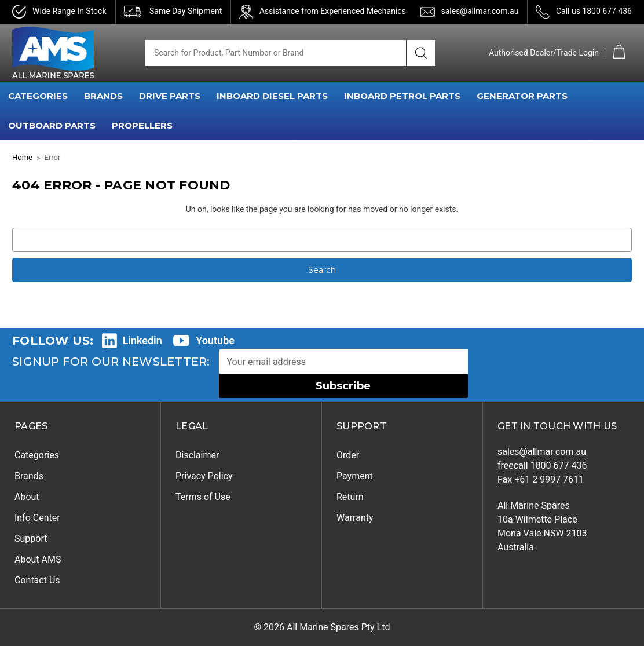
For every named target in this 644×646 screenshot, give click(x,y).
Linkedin (142, 340)
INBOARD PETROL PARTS (402, 96)
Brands (29, 476)
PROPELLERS (142, 125)
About (27, 497)
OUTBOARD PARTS (52, 125)
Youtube (215, 340)
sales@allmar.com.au (480, 11)
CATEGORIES (38, 96)
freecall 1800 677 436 (542, 466)
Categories (37, 455)
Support (31, 539)
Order (348, 455)
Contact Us (37, 580)
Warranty (355, 518)
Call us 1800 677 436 (594, 11)
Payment (355, 476)
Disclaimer (197, 455)
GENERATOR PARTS (522, 96)
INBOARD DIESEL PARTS (272, 96)
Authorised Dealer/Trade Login (544, 53)
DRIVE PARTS (170, 96)
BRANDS (103, 96)
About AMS (38, 559)
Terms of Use (203, 497)
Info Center (37, 518)
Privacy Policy (204, 476)
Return (350, 497)
